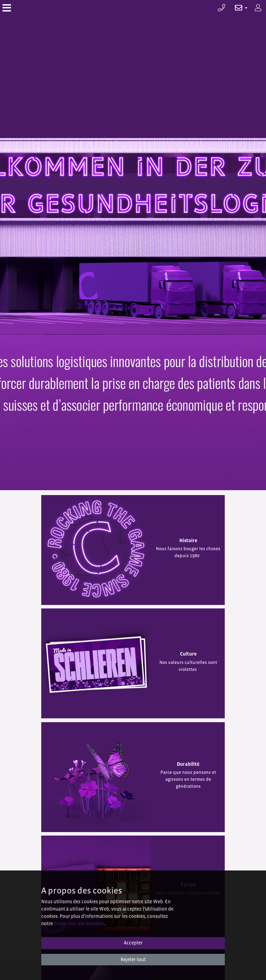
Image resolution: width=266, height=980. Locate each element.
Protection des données (79, 923)
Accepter (133, 943)
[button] (238, 8)
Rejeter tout (133, 959)
